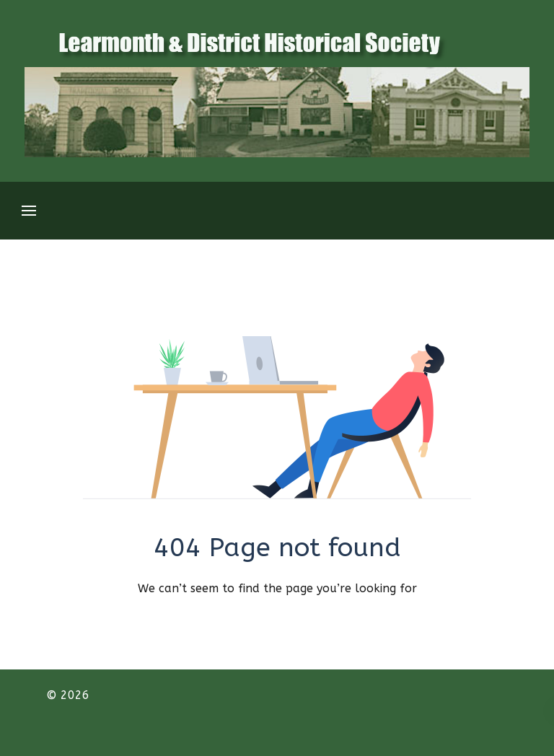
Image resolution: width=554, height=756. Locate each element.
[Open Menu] (29, 211)
